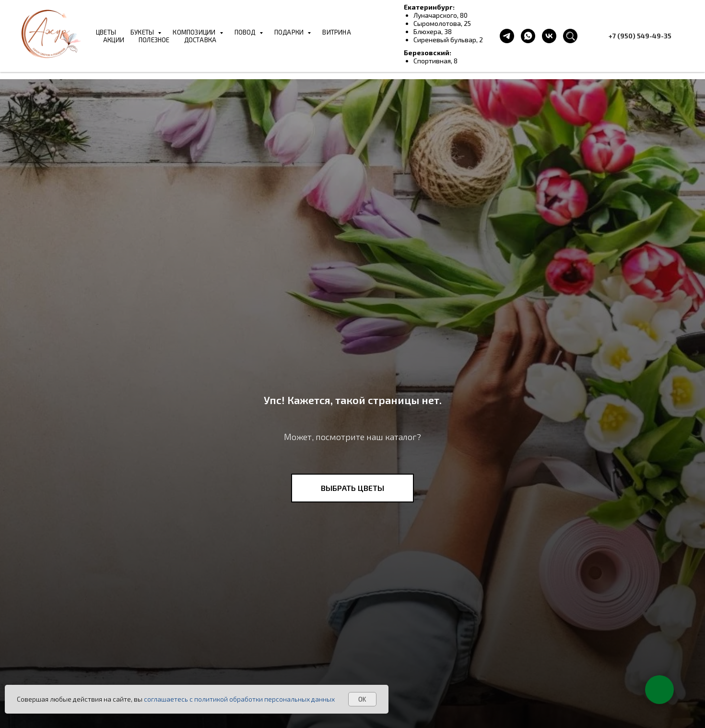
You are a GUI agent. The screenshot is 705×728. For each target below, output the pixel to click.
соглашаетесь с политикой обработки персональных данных (239, 699)
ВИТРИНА (336, 32)
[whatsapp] (528, 36)
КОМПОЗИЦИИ (195, 32)
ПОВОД (246, 32)
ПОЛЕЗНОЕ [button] (154, 40)
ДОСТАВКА (200, 40)
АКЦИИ (114, 40)
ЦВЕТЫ (106, 32)
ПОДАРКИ (290, 32)
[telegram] (507, 36)
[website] (570, 36)
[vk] (549, 36)
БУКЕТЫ (143, 32)
